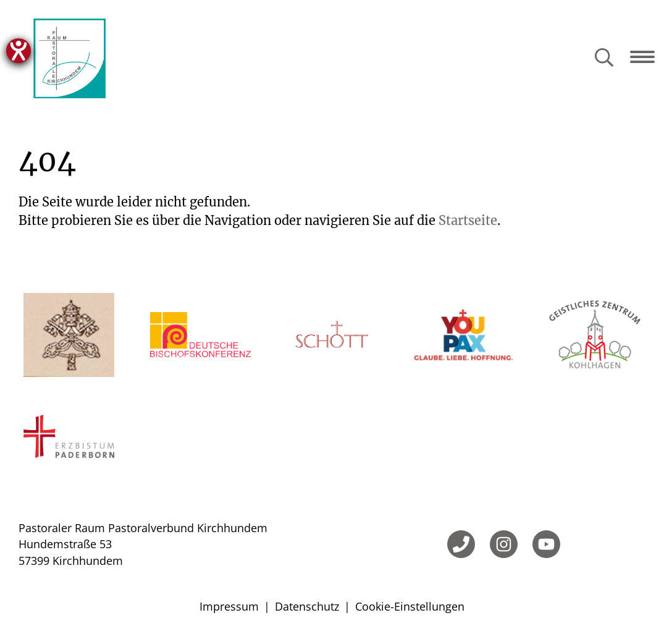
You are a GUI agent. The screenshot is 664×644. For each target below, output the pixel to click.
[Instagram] (504, 544)
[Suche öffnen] (604, 58)
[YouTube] (546, 544)
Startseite (468, 220)
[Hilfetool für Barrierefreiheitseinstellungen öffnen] (19, 51)
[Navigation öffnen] (647, 57)
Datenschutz (307, 606)
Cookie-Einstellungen (410, 606)
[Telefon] (461, 544)
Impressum (229, 606)
